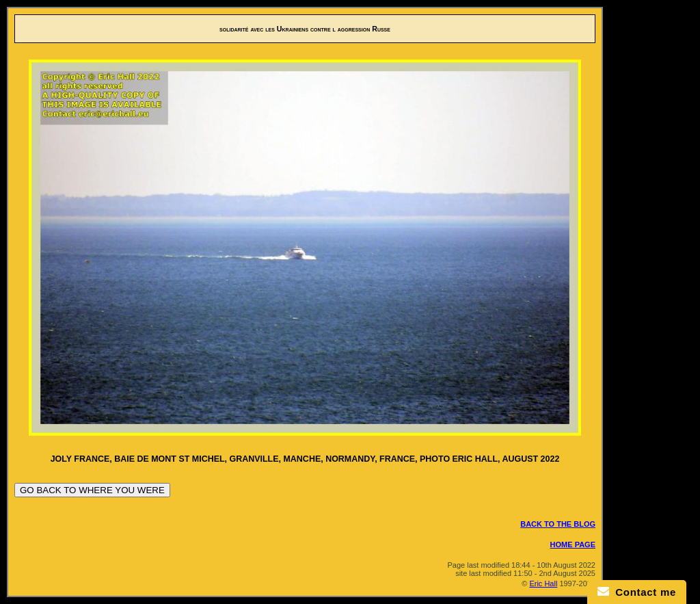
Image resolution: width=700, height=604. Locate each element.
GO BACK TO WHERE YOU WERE (92, 490)
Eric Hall (543, 583)
